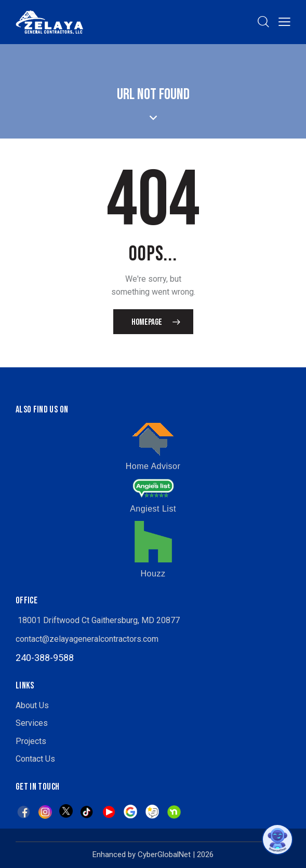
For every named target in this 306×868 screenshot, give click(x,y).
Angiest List (153, 509)
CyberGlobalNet (164, 855)
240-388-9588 (45, 658)
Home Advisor (153, 466)
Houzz (153, 574)
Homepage (147, 322)
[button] (284, 22)
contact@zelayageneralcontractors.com (87, 639)
